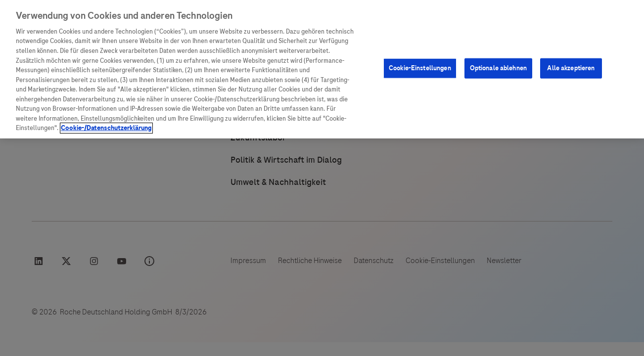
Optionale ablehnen (498, 68)
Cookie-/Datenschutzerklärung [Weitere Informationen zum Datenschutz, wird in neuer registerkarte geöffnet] (106, 128)
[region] (322, 69)
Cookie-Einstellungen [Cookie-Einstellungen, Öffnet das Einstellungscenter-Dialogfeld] (420, 68)
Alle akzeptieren (571, 68)
